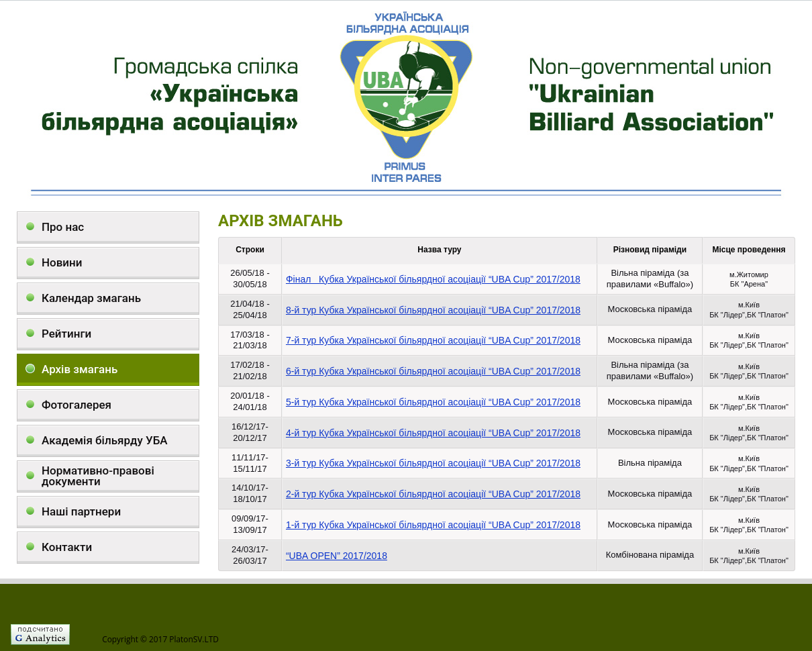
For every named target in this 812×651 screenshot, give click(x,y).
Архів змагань (80, 369)
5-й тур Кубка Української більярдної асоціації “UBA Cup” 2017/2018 (433, 402)
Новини (62, 262)
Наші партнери (81, 511)
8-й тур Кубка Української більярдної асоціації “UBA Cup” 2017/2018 (433, 310)
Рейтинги (66, 334)
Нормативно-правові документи (98, 476)
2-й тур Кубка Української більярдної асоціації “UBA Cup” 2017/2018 (433, 494)
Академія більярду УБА (105, 440)
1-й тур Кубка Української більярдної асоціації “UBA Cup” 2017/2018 (433, 525)
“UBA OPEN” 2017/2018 (337, 556)
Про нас (63, 227)
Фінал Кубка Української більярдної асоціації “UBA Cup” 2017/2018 (433, 279)
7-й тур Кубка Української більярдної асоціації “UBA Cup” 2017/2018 (433, 340)
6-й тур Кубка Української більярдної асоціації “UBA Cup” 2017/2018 (433, 371)
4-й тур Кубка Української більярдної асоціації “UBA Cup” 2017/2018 (433, 433)
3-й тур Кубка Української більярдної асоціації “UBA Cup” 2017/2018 (433, 463)
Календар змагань (91, 298)
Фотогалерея (77, 405)
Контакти (67, 547)
